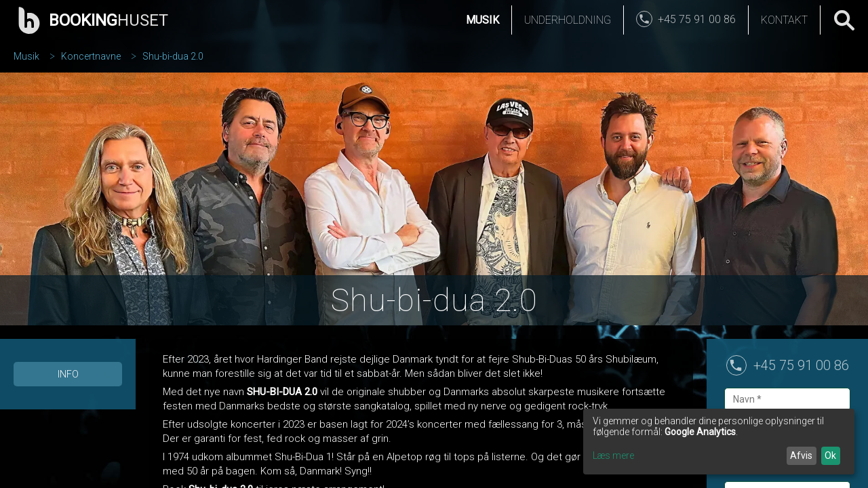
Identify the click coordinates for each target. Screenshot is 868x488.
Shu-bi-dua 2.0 (173, 56)
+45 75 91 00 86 (801, 365)
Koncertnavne (91, 56)
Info (68, 374)
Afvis (801, 455)
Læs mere (613, 455)
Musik (482, 20)
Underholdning (568, 20)
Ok (830, 455)
